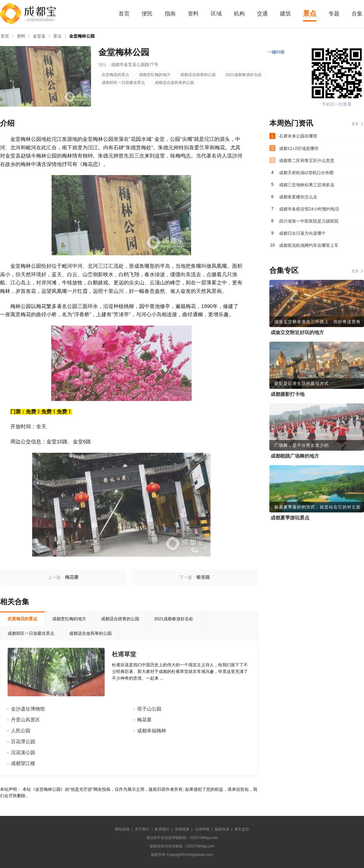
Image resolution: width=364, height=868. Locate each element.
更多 (355, 124)
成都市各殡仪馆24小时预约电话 (309, 209)
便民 (147, 14)
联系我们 (162, 829)
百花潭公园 (23, 742)
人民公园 (21, 731)
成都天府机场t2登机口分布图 (306, 173)
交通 (262, 14)
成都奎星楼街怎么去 (298, 197)
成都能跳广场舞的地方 (295, 456)
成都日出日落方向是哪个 (302, 233)
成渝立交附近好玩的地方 (297, 332)
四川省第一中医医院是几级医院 (309, 221)
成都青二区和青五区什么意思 (307, 161)
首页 (124, 14)
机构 (239, 14)
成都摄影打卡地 (288, 394)
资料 (193, 14)
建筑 (285, 14)
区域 (216, 14)
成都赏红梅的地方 (155, 75)
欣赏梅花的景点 (115, 75)
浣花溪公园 (23, 752)
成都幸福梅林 (152, 731)
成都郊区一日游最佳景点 (123, 83)
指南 (170, 14)
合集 (357, 14)
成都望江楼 (23, 763)
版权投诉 (222, 829)
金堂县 (39, 36)
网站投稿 (122, 829)
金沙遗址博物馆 (28, 709)
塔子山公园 (149, 709)
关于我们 (142, 829)
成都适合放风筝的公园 (174, 83)
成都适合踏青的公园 (198, 75)
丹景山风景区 (25, 720)
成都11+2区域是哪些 (299, 148)
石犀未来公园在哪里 (298, 136)
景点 (310, 13)
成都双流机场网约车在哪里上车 (309, 245)
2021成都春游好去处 (244, 75)
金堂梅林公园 (82, 36)
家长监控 (242, 829)
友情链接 (182, 829)
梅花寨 (72, 577)
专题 (334, 14)
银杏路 (203, 577)
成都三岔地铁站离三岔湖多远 (307, 185)
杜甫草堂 (124, 654)
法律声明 (202, 829)
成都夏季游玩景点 (290, 518)
